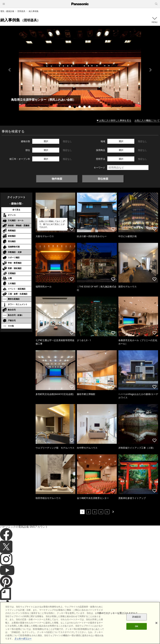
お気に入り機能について (147, 120)
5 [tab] (90, 107)
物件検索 (57, 179)
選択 (46, 141)
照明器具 (21, 11)
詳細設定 (137, 617)
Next (151, 70)
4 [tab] (85, 107)
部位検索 (103, 179)
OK (137, 626)
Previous (9, 70)
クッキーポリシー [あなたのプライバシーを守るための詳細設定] (23, 639)
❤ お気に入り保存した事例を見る (114, 120)
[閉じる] (156, 623)
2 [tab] (75, 107)
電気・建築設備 (7, 11)
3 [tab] (80, 107)
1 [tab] (70, 107)
